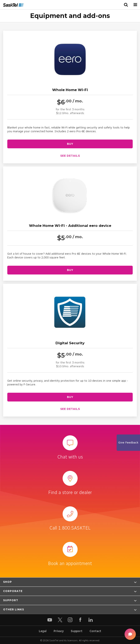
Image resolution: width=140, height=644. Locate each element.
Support (77, 631)
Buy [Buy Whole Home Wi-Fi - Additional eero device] (70, 270)
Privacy (59, 631)
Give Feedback (128, 443)
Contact (95, 631)
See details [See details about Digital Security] (70, 409)
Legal (43, 631)
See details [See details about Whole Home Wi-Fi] (70, 156)
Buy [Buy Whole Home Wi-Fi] (70, 144)
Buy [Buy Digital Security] (70, 397)
